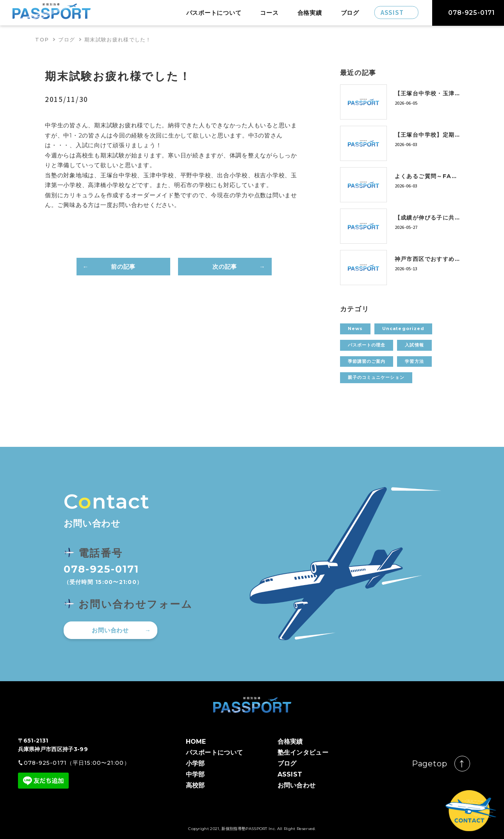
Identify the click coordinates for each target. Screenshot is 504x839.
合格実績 (310, 13)
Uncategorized (403, 328)
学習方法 (414, 361)
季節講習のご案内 (367, 361)
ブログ (350, 13)
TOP (42, 39)
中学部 (195, 774)
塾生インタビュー (303, 752)
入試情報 (414, 345)
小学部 (195, 763)
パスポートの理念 (367, 345)
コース (269, 13)
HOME (196, 742)
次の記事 (225, 267)
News (355, 328)
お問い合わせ (110, 630)
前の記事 (123, 267)
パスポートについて (214, 13)
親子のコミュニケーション (376, 377)
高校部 (195, 785)
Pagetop (430, 764)
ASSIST (290, 774)
